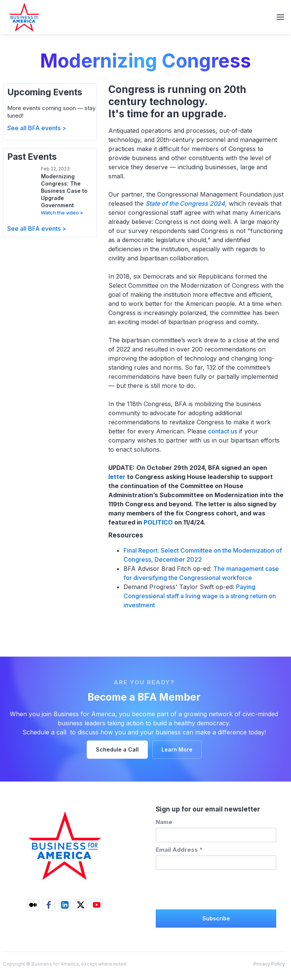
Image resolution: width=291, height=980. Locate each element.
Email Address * (179, 850)
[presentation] (213, 889)
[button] (280, 17)
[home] (20, 17)
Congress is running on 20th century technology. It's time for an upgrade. (177, 102)
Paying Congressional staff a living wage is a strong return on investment (200, 596)
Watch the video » (62, 213)
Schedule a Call (117, 749)
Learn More (177, 749)
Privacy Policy (269, 964)
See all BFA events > (37, 128)
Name (164, 822)
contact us (223, 431)
